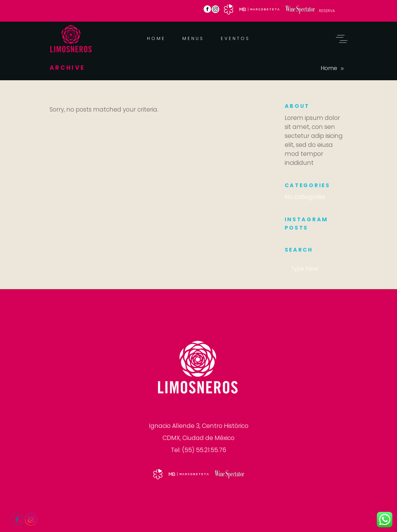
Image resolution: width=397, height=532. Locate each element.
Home (329, 68)
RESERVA (327, 11)
